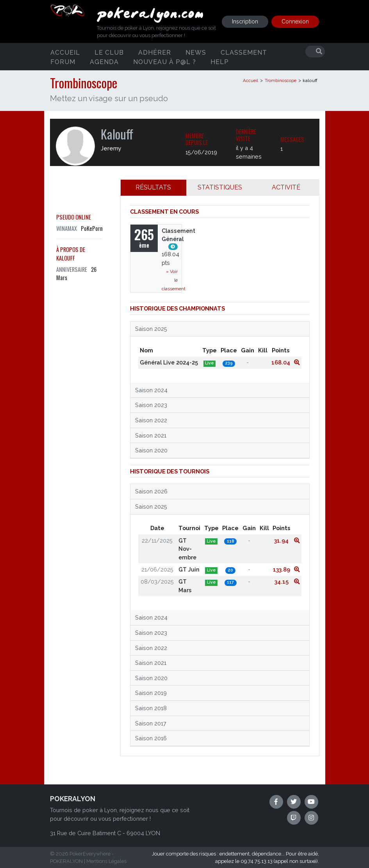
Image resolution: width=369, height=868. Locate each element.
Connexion (295, 21)
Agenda (104, 62)
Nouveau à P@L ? (165, 62)
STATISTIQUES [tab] (220, 187)
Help (220, 62)
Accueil (65, 52)
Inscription (245, 21)
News (196, 52)
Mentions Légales (106, 861)
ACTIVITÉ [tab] (286, 187)
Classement (244, 52)
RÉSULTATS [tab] (153, 187)
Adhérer (155, 52)
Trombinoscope (281, 80)
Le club (109, 52)
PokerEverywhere (90, 854)
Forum (63, 62)
